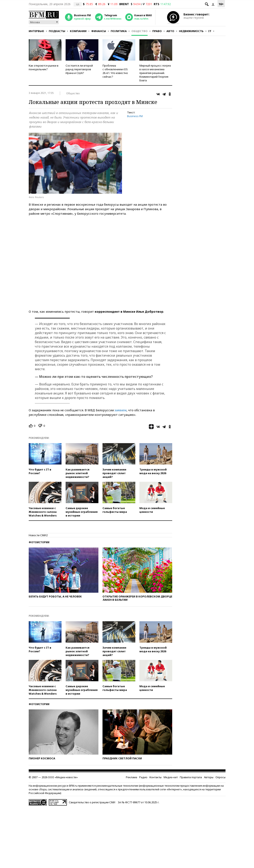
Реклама (132, 791)
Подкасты (57, 31)
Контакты (155, 791)
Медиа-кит (171, 791)
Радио (143, 791)
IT (210, 31)
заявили (121, 423)
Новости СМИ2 (38, 549)
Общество (140, 31)
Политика (119, 31)
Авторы (209, 791)
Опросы (220, 791)
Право (157, 31)
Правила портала (191, 791)
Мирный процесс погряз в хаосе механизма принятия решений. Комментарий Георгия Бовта (155, 73)
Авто (170, 31)
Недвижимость (191, 31)
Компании (78, 31)
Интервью (36, 31)
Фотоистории (39, 556)
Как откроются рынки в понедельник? (44, 67)
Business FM (135, 116)
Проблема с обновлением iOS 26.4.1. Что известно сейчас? (115, 71)
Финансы (99, 31)
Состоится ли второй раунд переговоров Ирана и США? (79, 69)
